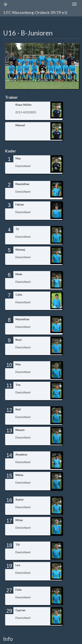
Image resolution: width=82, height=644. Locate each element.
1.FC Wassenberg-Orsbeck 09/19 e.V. (35, 12)
